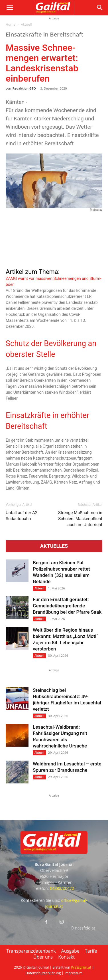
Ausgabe (70, 951)
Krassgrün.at (81, 967)
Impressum (73, 973)
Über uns (43, 957)
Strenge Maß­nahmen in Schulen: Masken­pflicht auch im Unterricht (80, 519)
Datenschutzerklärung (43, 973)
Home (11, 24)
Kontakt (66, 957)
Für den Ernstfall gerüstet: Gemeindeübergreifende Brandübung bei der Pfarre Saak (67, 606)
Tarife (91, 951)
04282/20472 (62, 888)
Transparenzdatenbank (31, 951)
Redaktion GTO (24, 88)
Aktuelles (54, 546)
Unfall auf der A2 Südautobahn (22, 516)
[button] (10, 8)
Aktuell (26, 24)
